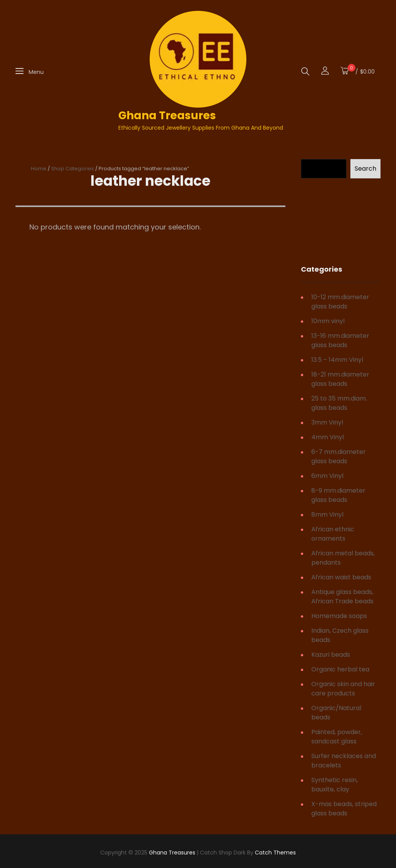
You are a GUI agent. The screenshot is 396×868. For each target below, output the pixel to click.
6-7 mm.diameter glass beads (339, 456)
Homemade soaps (339, 616)
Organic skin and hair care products (343, 689)
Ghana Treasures (167, 116)
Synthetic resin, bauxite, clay (335, 785)
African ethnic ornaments (333, 534)
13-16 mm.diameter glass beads (340, 340)
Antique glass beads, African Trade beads (342, 597)
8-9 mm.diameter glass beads (338, 495)
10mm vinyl (328, 321)
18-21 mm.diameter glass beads (340, 379)
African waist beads (341, 577)
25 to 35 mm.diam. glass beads (339, 403)
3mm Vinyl (327, 422)
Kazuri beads (331, 655)
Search (365, 169)
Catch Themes (275, 853)
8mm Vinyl (327, 514)
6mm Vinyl (327, 476)
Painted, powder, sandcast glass (337, 737)
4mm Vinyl (328, 437)
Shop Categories (73, 169)
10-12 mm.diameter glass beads (340, 302)
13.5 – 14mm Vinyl (337, 360)
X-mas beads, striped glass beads (344, 809)
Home (39, 169)
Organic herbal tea (340, 669)
